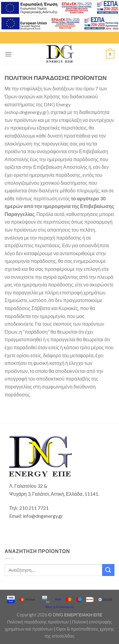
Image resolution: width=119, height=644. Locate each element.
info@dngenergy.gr (43, 516)
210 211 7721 (34, 508)
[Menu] (8, 54)
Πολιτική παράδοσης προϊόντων (38, 622)
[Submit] (108, 570)
